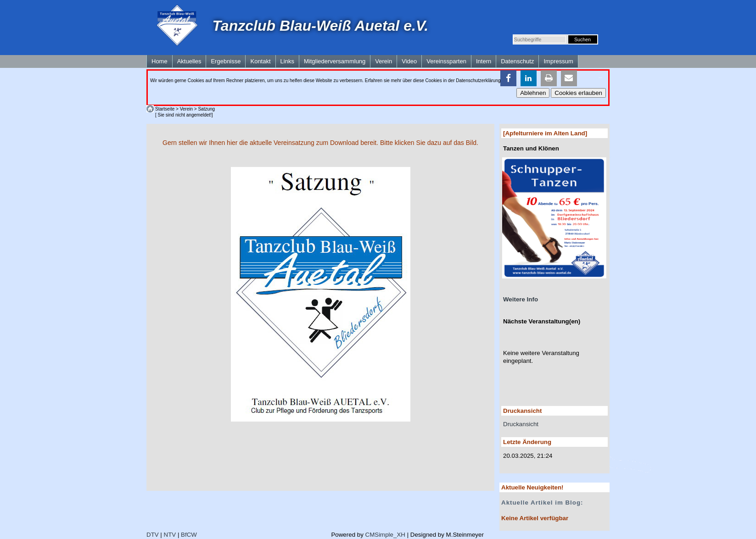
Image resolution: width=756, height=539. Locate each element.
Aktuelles (189, 61)
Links (287, 61)
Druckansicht (521, 424)
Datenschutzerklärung (478, 81)
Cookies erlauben (578, 93)
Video (409, 61)
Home (160, 61)
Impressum (558, 61)
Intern (484, 61)
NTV (170, 535)
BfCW (189, 535)
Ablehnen (533, 93)
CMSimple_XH (385, 535)
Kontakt (260, 61)
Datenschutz (517, 61)
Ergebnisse (226, 61)
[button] (508, 78)
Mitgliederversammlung (335, 61)
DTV (153, 535)
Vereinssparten (446, 61)
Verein (384, 61)
